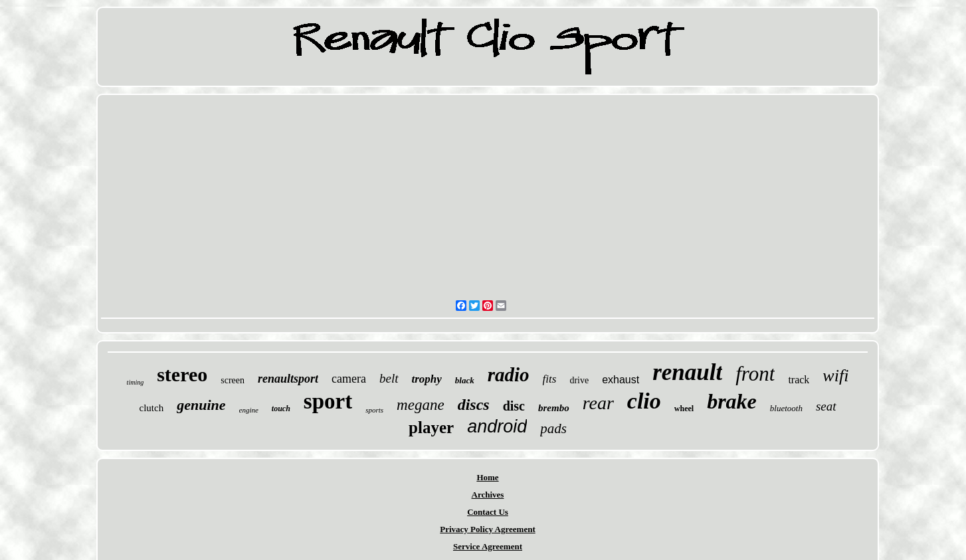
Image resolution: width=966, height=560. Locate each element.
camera (349, 379)
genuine (201, 405)
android (497, 426)
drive (579, 380)
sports (374, 410)
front (755, 374)
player (431, 427)
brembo (554, 408)
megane (421, 405)
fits (550, 379)
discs (474, 405)
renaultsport (288, 379)
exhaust (621, 380)
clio (644, 401)
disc (514, 406)
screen (233, 380)
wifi (835, 376)
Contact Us (488, 512)
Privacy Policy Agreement (487, 529)
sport (328, 401)
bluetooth (786, 408)
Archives (488, 495)
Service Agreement (488, 546)
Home (487, 477)
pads (553, 428)
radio (509, 375)
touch (281, 409)
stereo (182, 374)
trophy (427, 379)
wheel (684, 409)
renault (687, 372)
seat (826, 406)
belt (389, 378)
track (799, 380)
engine (249, 410)
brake (732, 401)
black (465, 380)
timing (136, 382)
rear (598, 403)
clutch (151, 408)
